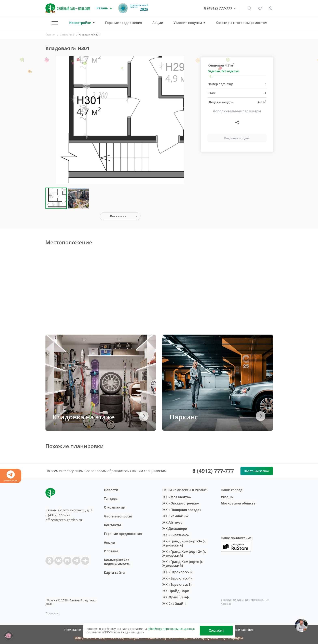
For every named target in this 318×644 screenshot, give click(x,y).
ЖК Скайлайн (174, 604)
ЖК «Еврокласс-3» (177, 572)
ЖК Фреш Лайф (176, 597)
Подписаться (11, 476)
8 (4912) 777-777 (218, 8)
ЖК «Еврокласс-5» (177, 585)
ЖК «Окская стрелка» (181, 503)
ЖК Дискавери (175, 529)
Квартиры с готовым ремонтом (242, 23)
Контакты (112, 525)
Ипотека (111, 551)
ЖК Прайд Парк (176, 591)
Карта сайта (114, 573)
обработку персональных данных (171, 629)
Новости (111, 490)
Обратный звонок (257, 471)
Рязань (227, 497)
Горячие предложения (124, 23)
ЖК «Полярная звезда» (182, 510)
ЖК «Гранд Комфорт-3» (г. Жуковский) (184, 543)
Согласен (216, 630)
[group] (120, 120)
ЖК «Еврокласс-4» (177, 578)
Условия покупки (188, 23)
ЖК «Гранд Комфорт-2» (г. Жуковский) (184, 553)
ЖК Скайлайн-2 (175, 516)
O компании (115, 507)
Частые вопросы (118, 516)
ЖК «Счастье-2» (176, 535)
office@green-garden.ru (64, 520)
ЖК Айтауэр (172, 522)
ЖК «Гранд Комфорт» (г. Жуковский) (183, 564)
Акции (158, 23)
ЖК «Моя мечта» (177, 497)
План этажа (118, 216)
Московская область (238, 503)
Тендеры (111, 499)
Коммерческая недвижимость (117, 562)
